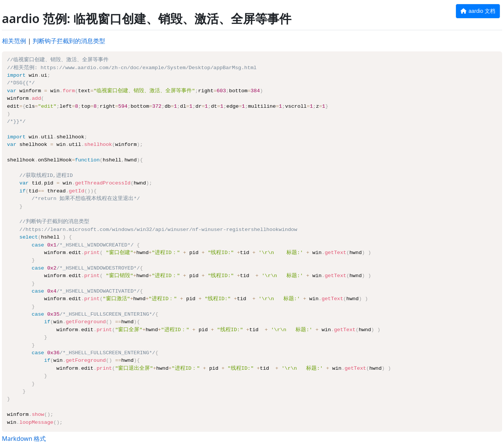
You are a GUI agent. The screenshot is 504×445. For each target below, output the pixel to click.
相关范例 (14, 41)
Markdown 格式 (24, 439)
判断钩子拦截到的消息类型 (69, 41)
